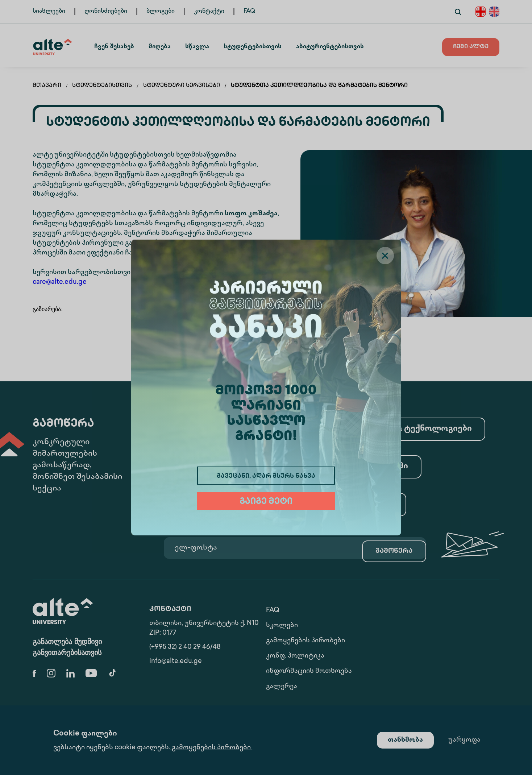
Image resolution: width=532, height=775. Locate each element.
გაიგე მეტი (266, 502)
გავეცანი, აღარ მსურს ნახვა (266, 476)
